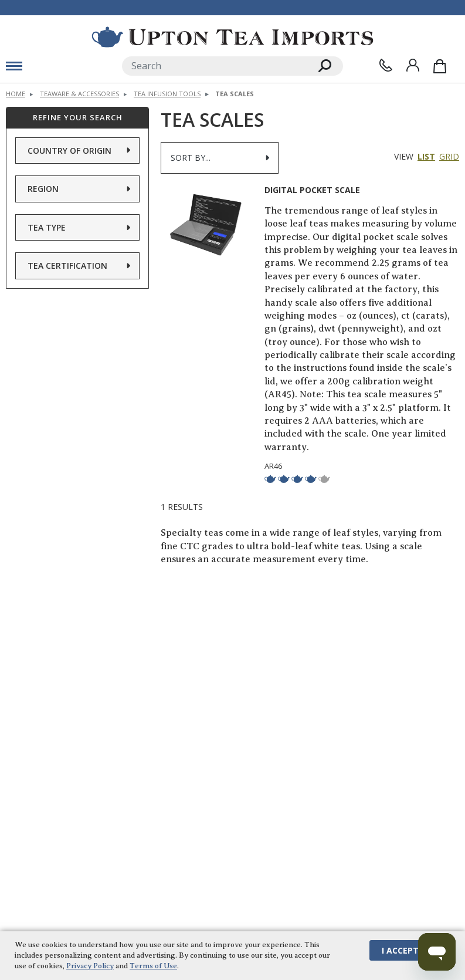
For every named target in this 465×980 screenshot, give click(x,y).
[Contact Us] (386, 65)
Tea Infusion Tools (167, 94)
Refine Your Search (78, 117)
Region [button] (43, 189)
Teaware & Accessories (79, 94)
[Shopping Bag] (440, 66)
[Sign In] (413, 65)
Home (16, 94)
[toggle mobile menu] (58, 66)
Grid (449, 156)
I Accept (400, 950)
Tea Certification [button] (67, 266)
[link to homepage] (232, 37)
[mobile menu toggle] (14, 66)
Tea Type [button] (47, 227)
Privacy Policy (90, 965)
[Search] (215, 66)
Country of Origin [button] (69, 150)
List (426, 156)
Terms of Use (153, 965)
